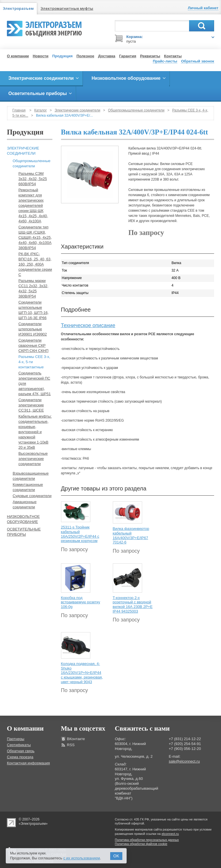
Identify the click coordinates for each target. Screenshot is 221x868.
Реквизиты (150, 56)
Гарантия (128, 56)
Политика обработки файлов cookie (141, 844)
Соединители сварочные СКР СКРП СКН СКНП (33, 345)
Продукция (63, 56)
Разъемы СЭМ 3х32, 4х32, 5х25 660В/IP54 (33, 179)
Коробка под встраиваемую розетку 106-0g (81, 602)
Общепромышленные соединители (136, 110)
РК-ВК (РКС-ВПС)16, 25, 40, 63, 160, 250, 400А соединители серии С (35, 264)
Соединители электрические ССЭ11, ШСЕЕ (31, 405)
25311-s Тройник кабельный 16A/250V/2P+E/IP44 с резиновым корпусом (80, 534)
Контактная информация (28, 763)
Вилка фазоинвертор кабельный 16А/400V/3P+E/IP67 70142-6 (131, 535)
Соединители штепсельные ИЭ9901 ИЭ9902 (33, 329)
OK (116, 856)
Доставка (107, 56)
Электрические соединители (78, 110)
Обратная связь (21, 751)
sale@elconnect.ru (184, 761)
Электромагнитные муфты (67, 8)
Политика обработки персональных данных (147, 840)
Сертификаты (19, 745)
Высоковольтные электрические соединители (33, 459)
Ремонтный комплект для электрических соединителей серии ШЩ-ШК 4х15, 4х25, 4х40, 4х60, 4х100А (33, 205)
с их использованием (82, 858)
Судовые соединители (32, 496)
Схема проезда (20, 757)
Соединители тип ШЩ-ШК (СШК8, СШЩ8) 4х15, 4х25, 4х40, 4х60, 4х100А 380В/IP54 (35, 237)
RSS (71, 745)
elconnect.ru (170, 834)
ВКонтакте (76, 739)
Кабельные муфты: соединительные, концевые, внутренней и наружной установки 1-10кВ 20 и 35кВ (35, 432)
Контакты (173, 56)
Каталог (41, 110)
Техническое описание (88, 325)
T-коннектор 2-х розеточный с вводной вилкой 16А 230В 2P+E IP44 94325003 (133, 604)
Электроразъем (54, 28)
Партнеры (16, 739)
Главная (19, 110)
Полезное (85, 56)
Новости (41, 56)
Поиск (202, 26)
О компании (18, 56)
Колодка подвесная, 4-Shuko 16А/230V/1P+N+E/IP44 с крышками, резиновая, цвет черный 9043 (82, 673)
